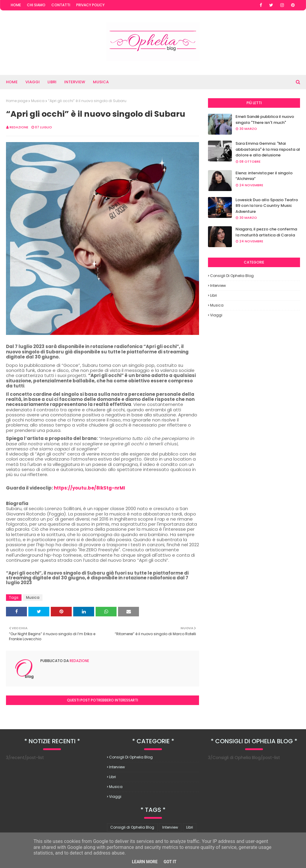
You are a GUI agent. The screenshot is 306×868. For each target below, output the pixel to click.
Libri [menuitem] (52, 82)
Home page (17, 101)
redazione (19, 127)
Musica (38, 101)
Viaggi (216, 315)
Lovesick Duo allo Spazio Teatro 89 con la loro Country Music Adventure (267, 206)
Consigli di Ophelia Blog (232, 276)
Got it (170, 862)
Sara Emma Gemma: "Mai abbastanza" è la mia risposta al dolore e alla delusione (268, 149)
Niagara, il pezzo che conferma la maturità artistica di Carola (266, 232)
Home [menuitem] (12, 82)
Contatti (61, 5)
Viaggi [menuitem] (33, 82)
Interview (218, 286)
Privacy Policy (90, 5)
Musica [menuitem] (101, 82)
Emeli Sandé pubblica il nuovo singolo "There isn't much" (265, 120)
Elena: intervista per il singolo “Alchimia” (264, 176)
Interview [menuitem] (75, 82)
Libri (214, 295)
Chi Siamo (36, 5)
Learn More (145, 862)
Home (16, 5)
